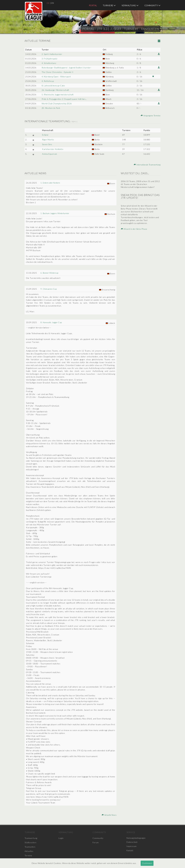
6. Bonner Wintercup (50, 273)
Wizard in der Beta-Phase (134, 229)
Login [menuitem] (61, 838)
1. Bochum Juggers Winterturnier (56, 213)
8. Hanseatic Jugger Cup (52, 322)
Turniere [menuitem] (109, 5)
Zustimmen (147, 863)
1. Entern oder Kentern (51, 183)
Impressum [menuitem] (132, 847)
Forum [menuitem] (96, 842)
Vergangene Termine (150, 116)
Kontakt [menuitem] (130, 851)
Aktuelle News (109, 815)
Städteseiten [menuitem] (30, 842)
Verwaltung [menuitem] (130, 5)
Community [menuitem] (152, 5)
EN (53, 3)
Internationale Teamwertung (146, 165)
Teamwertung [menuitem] (31, 838)
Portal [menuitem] (93, 5)
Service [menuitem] (131, 832)
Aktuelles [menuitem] (29, 851)
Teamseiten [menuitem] (30, 847)
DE (48, 3)
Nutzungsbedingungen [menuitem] (137, 838)
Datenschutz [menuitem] (133, 842)
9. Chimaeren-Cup (49, 289)
